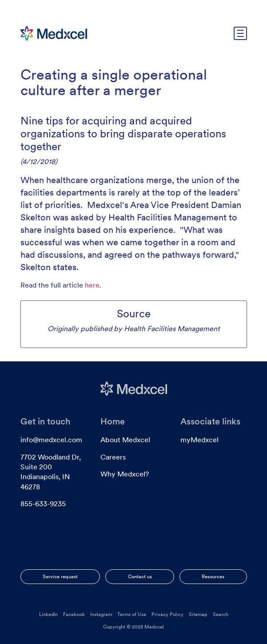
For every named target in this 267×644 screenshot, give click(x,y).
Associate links (210, 421)
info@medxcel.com (51, 440)
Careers (113, 457)
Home (113, 421)
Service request (60, 576)
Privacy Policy (167, 614)
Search (221, 614)
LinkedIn (48, 614)
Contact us (140, 576)
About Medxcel (125, 440)
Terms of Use (132, 614)
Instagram (101, 614)
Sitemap (198, 614)
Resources (213, 576)
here (92, 285)
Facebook (74, 614)
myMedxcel (199, 440)
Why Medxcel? (125, 474)
